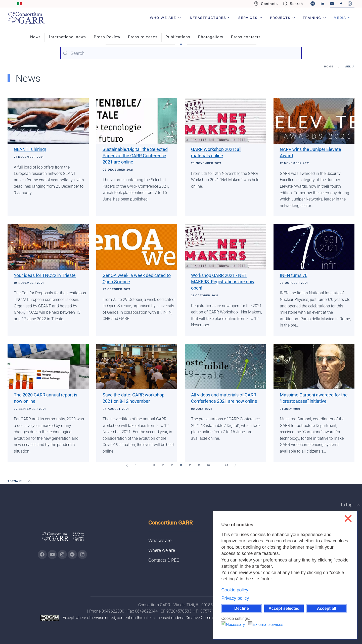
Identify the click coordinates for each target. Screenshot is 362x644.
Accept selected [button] (284, 608)
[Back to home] (26, 18)
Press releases (143, 37)
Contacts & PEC (164, 560)
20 (208, 465)
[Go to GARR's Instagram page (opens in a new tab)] (42, 554)
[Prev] (127, 465)
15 (163, 465)
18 (190, 465)
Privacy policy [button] (235, 598)
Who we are (160, 540)
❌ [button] (348, 519)
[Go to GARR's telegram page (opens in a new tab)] (72, 554)
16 (172, 465)
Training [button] (314, 18)
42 (226, 465)
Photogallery (211, 37)
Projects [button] (283, 18)
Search (293, 4)
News (35, 37)
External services (268, 625)
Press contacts (246, 37)
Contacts (266, 4)
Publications (178, 37)
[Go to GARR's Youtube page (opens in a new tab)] (52, 554)
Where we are (162, 550)
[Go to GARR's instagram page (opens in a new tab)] (62, 554)
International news (67, 37)
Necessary (235, 625)
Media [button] (342, 18)
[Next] (235, 465)
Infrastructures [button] (210, 18)
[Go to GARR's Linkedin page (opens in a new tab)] (82, 554)
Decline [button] (242, 608)
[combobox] (181, 53)
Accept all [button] (327, 608)
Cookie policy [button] (235, 590)
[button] (30, 481)
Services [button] (250, 18)
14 (154, 465)
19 (199, 465)
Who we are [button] (165, 18)
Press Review (107, 37)
